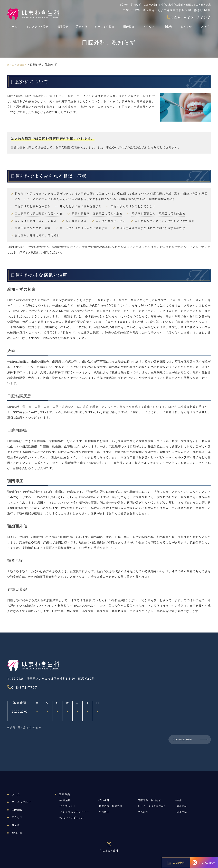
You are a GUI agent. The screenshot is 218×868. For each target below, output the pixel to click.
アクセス (151, 25)
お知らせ (188, 25)
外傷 (179, 801)
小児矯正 (105, 812)
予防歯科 (105, 801)
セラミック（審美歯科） (153, 806)
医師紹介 (131, 25)
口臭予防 (182, 812)
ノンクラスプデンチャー (76, 812)
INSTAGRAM (204, 863)
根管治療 (62, 25)
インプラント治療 (36, 25)
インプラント (69, 806)
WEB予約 (176, 863)
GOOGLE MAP (183, 740)
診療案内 (82, 25)
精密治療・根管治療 (112, 806)
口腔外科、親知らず (150, 801)
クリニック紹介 (106, 25)
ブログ (206, 25)
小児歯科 (143, 812)
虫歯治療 (66, 801)
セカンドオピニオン (73, 818)
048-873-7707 (32, 687)
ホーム (12, 25)
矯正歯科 (182, 806)
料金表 (169, 25)
